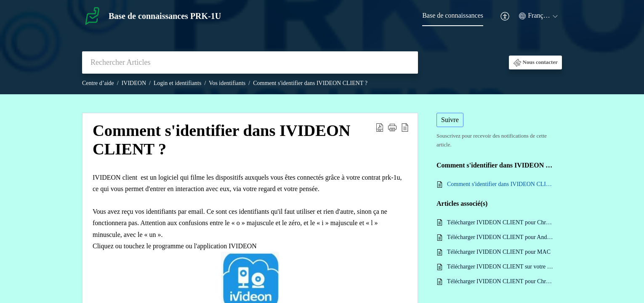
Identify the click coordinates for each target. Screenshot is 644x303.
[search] (250, 62)
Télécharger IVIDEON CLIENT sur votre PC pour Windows (500, 267)
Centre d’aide (98, 83)
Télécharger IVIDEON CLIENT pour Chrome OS (500, 222)
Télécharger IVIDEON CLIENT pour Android (500, 237)
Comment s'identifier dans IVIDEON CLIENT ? (310, 83)
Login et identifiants (178, 83)
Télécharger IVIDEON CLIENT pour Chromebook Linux (500, 281)
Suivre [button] (450, 120)
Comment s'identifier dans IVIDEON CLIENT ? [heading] (222, 140)
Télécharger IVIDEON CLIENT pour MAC (499, 252)
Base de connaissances (453, 15)
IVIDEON (134, 83)
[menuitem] (453, 16)
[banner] (322, 47)
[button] (505, 16)
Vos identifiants (227, 83)
